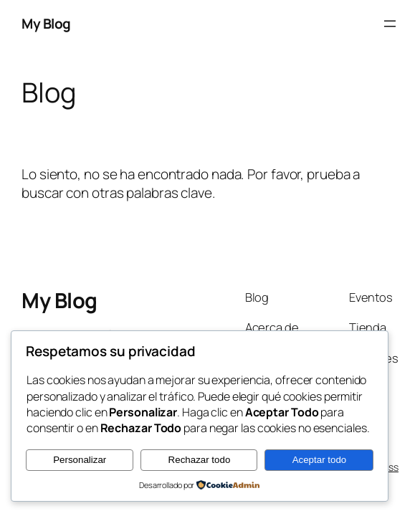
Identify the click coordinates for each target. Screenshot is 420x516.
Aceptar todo (320, 460)
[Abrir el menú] (390, 24)
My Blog (46, 24)
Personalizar (80, 460)
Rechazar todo (200, 460)
